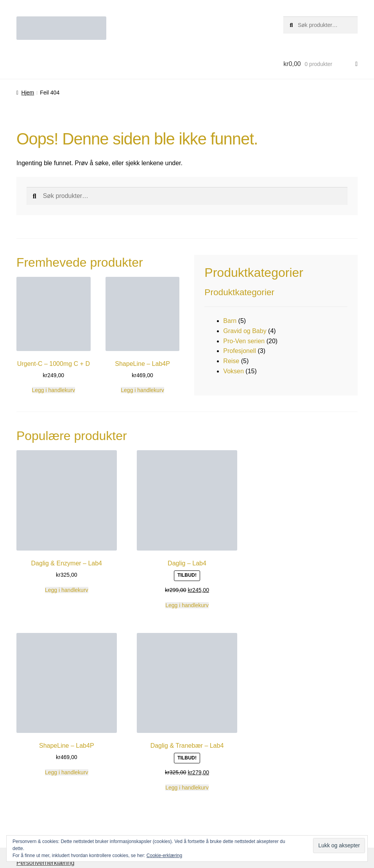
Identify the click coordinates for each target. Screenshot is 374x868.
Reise (231, 361)
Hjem (28, 93)
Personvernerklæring (46, 863)
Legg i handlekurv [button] (54, 390)
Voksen (233, 371)
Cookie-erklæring (164, 856)
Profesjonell (240, 351)
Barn (230, 321)
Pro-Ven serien (244, 341)
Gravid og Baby (245, 331)
